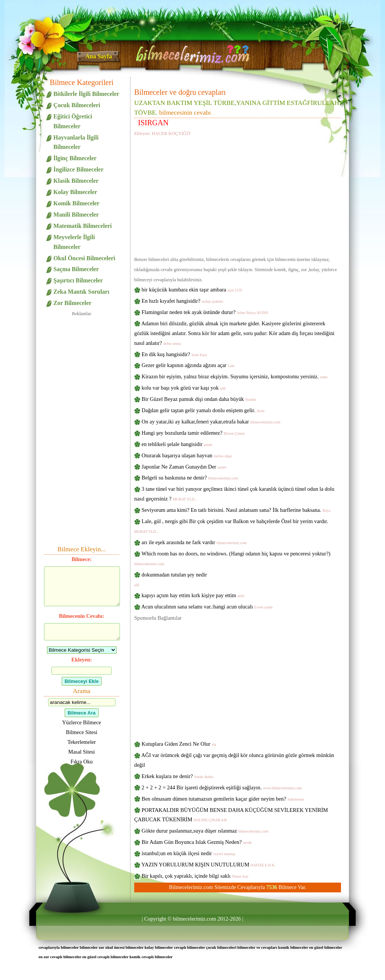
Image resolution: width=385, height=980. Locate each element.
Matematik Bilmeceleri (83, 226)
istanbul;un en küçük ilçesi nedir (189, 853)
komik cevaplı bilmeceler (151, 957)
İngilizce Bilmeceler (78, 169)
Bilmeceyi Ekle (82, 681)
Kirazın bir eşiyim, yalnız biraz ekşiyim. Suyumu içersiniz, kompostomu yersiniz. (235, 376)
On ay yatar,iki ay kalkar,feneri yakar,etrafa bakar (211, 422)
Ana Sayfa (99, 56)
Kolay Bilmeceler (75, 192)
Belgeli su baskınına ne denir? (190, 478)
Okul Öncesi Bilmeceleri (84, 258)
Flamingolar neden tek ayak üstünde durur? (205, 312)
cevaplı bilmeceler (190, 947)
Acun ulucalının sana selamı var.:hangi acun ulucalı (207, 607)
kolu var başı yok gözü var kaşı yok (184, 388)
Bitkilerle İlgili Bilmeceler (86, 94)
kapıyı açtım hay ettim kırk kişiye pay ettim (193, 595)
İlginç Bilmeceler (75, 158)
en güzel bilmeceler (326, 947)
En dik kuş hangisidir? (174, 354)
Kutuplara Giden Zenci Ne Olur (179, 744)
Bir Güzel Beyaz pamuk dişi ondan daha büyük (199, 399)
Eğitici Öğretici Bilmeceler (73, 121)
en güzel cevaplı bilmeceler (105, 957)
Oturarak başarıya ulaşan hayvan (187, 455)
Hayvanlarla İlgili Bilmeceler (76, 142)
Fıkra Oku (82, 762)
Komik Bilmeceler (77, 203)
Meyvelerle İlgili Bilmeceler (74, 242)
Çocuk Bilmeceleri (77, 105)
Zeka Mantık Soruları (81, 292)
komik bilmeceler (293, 947)
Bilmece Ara (82, 713)
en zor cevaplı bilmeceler (60, 957)
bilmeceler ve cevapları (257, 947)
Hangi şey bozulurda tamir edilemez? (193, 433)
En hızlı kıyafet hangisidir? (183, 301)
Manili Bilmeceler (76, 215)
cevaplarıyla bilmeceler (58, 947)
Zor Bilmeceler (72, 303)
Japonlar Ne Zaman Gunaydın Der (184, 467)
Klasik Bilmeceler (76, 181)
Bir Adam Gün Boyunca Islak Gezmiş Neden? (197, 842)
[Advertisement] (238, 195)
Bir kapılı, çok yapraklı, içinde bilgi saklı (195, 876)
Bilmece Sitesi (82, 732)
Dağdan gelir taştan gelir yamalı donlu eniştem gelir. (203, 410)
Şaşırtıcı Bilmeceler (78, 280)
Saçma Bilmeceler (76, 269)
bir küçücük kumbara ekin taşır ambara (192, 290)
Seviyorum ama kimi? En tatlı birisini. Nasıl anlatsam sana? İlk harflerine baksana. (236, 510)
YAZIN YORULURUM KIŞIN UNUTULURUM (208, 865)
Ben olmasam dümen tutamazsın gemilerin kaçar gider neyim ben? (223, 799)
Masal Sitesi (82, 752)
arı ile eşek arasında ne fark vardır (194, 542)
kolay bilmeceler (159, 947)
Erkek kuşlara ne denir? (178, 776)
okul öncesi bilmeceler (124, 947)
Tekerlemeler (82, 742)
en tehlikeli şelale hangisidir (177, 444)
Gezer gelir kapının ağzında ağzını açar (188, 365)
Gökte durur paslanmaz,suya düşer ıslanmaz (205, 831)
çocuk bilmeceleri (221, 947)
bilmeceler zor (92, 947)
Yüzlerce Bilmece (81, 722)
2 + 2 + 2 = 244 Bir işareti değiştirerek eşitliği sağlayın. (222, 787)
